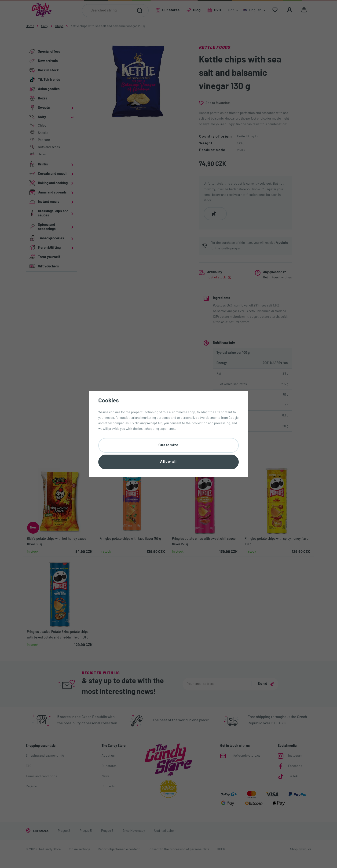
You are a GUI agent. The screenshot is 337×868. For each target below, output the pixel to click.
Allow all (168, 462)
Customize (169, 445)
